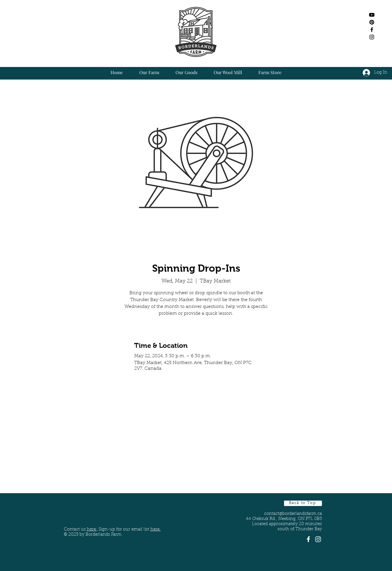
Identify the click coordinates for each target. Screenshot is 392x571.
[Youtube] (372, 15)
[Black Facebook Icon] (372, 30)
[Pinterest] (372, 22)
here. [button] (156, 530)
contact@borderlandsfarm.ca (293, 514)
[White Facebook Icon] (308, 539)
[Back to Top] (303, 503)
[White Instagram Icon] (318, 539)
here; (92, 530)
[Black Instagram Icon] (372, 37)
